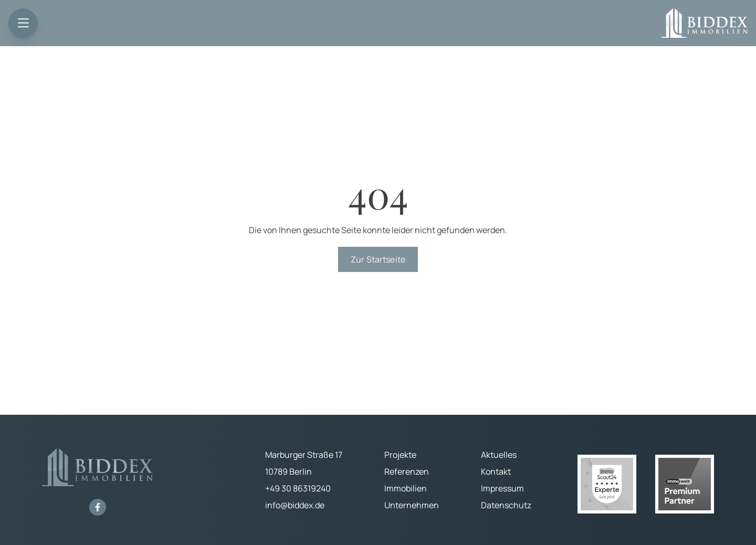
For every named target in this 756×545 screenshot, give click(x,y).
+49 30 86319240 (298, 488)
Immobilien (406, 488)
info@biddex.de (295, 505)
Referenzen (407, 471)
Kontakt (496, 471)
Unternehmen (412, 505)
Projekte (400, 455)
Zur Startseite (378, 259)
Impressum (502, 488)
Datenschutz (506, 505)
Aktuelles (499, 455)
